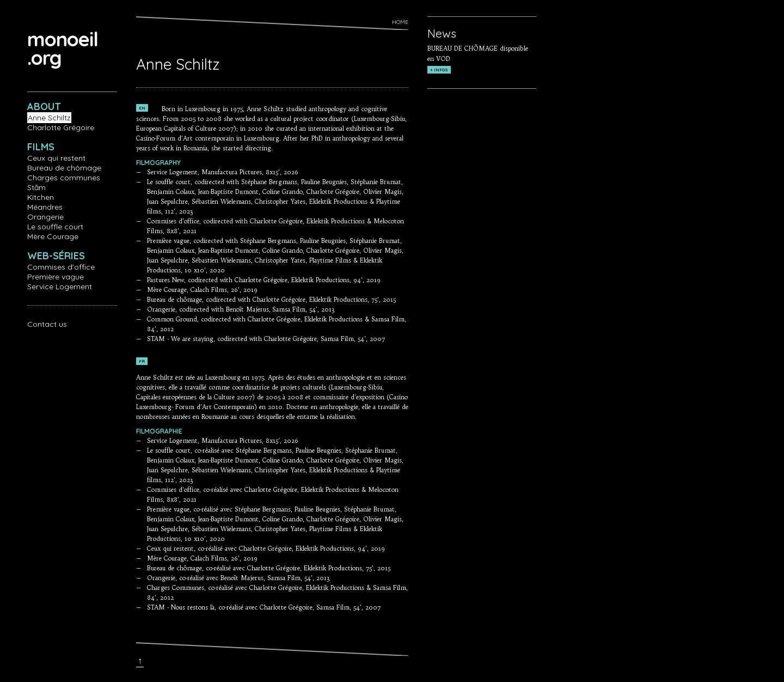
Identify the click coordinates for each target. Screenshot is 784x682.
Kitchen (41, 197)
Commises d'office (61, 267)
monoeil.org (63, 48)
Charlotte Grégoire (61, 127)
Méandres (45, 207)
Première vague (56, 277)
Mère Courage (53, 236)
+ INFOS (439, 70)
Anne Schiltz (49, 118)
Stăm (36, 187)
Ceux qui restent (56, 158)
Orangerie (45, 217)
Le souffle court (55, 227)
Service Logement (60, 287)
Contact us (47, 324)
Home (400, 22)
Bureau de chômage (64, 168)
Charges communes (64, 178)
